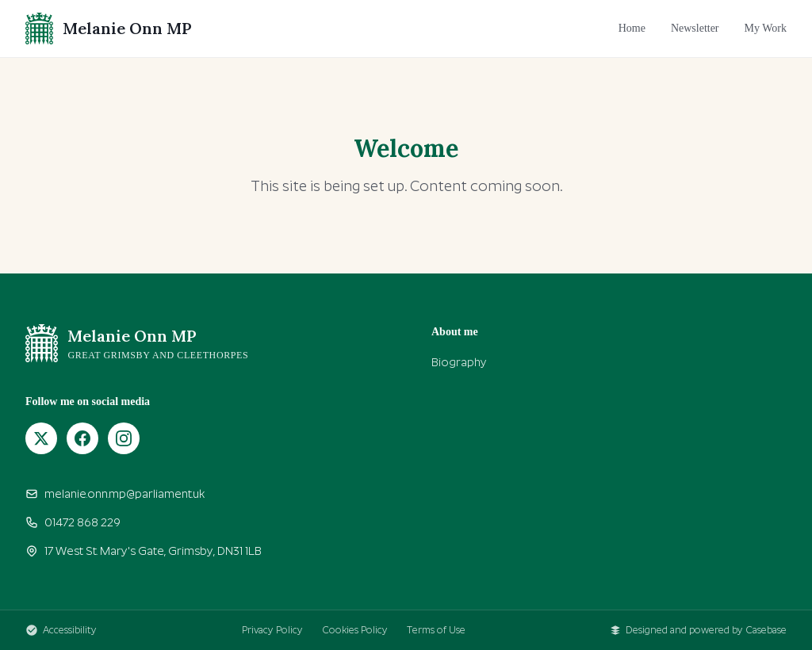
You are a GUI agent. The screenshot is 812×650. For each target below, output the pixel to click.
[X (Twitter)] (41, 438)
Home (632, 28)
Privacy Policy (272, 630)
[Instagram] (124, 438)
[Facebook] (82, 438)
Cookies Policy (355, 630)
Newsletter (695, 28)
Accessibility (61, 630)
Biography (459, 362)
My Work (766, 28)
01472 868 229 (73, 522)
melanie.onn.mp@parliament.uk (115, 494)
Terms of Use (436, 630)
